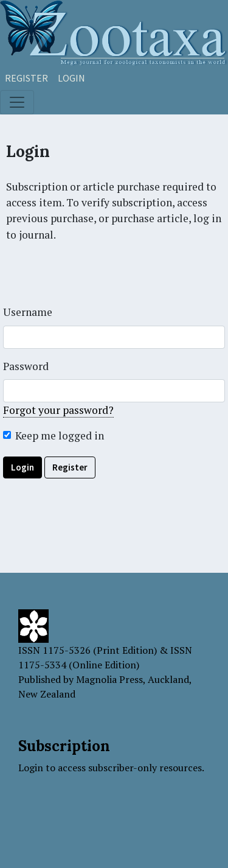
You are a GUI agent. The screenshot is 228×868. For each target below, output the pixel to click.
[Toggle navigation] (17, 102)
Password (26, 366)
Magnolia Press (109, 679)
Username (28, 312)
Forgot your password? (58, 410)
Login (71, 78)
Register (26, 78)
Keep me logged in (60, 436)
